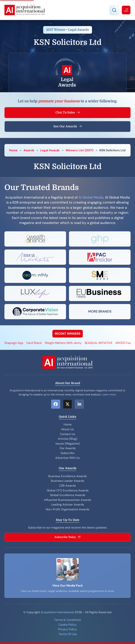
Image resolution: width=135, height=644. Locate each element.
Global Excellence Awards (68, 495)
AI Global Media (91, 197)
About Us (67, 429)
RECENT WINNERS (68, 334)
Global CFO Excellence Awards (68, 490)
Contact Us (67, 434)
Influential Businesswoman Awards (67, 500)
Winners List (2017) (80, 150)
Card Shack (34, 343)
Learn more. (109, 394)
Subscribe (67, 453)
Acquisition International (57, 612)
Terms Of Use (68, 634)
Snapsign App (14, 343)
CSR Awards (67, 486)
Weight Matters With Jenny (63, 343)
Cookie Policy (67, 625)
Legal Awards (50, 150)
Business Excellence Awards (67, 476)
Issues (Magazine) (68, 444)
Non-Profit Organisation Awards (68, 509)
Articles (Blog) (68, 439)
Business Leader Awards (67, 481)
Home (13, 150)
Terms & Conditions (68, 620)
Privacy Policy (67, 629)
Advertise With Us (67, 458)
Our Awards (68, 448)
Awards (29, 150)
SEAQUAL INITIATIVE (98, 343)
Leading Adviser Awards (67, 505)
